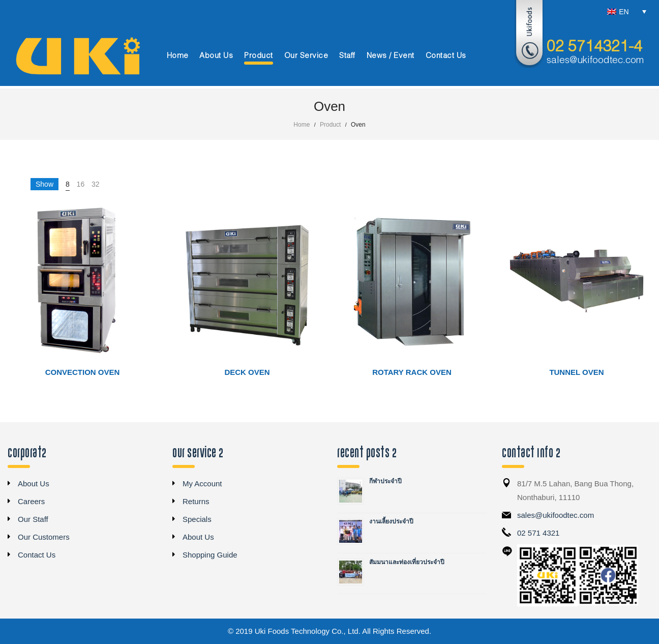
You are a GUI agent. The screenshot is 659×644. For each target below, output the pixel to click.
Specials (197, 519)
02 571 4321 (538, 533)
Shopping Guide (210, 555)
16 (81, 184)
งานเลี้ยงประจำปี (391, 521)
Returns (196, 501)
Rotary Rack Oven (412, 372)
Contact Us (37, 555)
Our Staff (33, 519)
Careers (31, 501)
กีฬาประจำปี (385, 481)
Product (330, 125)
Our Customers (44, 537)
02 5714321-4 (594, 47)
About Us (34, 484)
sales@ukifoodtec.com (595, 61)
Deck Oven (247, 372)
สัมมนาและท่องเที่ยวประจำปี (407, 562)
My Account (202, 484)
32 (96, 184)
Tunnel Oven (576, 372)
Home (302, 125)
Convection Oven (83, 372)
